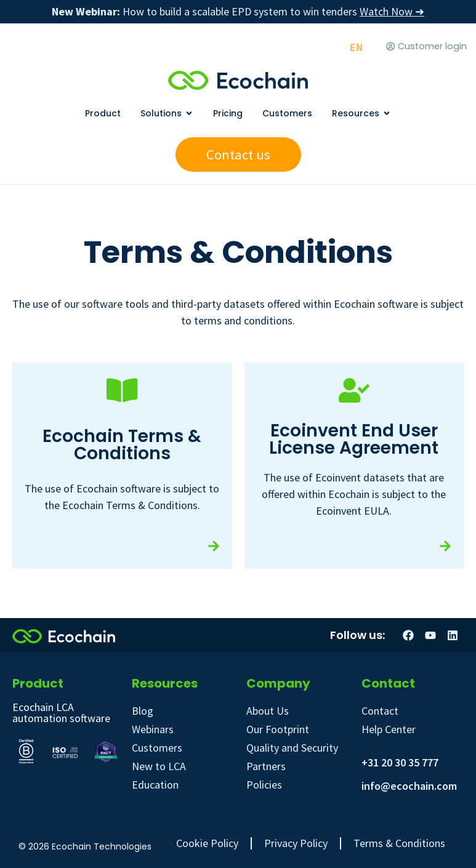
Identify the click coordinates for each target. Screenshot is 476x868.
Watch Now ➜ (392, 11)
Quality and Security (292, 748)
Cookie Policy (207, 843)
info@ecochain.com (409, 786)
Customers (157, 748)
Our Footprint (278, 729)
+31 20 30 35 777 (400, 762)
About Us (268, 711)
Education (155, 785)
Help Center (389, 729)
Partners (266, 766)
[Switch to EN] (356, 47)
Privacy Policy (296, 843)
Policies (264, 785)
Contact (380, 711)
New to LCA (159, 766)
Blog (143, 711)
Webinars (153, 729)
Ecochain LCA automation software (61, 713)
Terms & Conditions (399, 843)
